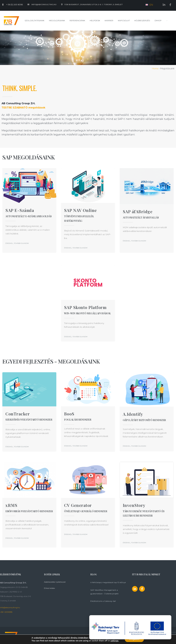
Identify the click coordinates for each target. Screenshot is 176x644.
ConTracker (18, 414)
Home (155, 68)
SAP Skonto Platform (85, 307)
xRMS (11, 505)
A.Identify (133, 414)
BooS (69, 414)
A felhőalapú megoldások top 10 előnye (108, 582)
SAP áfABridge (138, 212)
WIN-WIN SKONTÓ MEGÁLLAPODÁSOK (87, 313)
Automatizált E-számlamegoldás (28, 216)
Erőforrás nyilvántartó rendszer (29, 511)
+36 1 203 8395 (6, 612)
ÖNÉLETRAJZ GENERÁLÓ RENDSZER (86, 511)
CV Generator (78, 505)
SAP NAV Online (81, 210)
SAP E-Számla (20, 210)
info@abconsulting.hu (10, 607)
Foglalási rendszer (78, 420)
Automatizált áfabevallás (141, 217)
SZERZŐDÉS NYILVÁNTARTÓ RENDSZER (29, 420)
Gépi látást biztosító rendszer (144, 420)
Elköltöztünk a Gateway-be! (103, 601)
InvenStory (134, 505)
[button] (17, 243)
